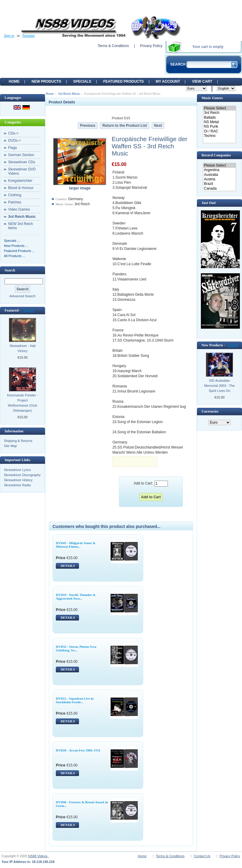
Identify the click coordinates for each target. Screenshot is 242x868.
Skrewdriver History (18, 480)
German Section (21, 155)
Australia (219, 175)
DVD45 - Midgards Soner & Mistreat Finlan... (76, 545)
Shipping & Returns (18, 441)
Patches (15, 202)
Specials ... (12, 241)
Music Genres (212, 98)
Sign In (9, 36)
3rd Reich (219, 113)
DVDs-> (14, 141)
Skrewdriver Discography (22, 475)
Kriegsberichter (20, 181)
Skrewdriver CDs (22, 162)
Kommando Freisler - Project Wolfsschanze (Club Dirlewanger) (23, 403)
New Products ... (16, 246)
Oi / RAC (219, 131)
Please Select (219, 108)
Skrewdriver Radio (17, 485)
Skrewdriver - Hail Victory (23, 348)
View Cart (202, 81)
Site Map (10, 446)
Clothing (15, 195)
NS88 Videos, (39, 856)
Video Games (19, 209)
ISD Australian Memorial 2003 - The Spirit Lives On (219, 386)
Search (10, 270)
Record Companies (216, 155)
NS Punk (219, 127)
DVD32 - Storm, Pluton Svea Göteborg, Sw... (76, 648)
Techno (219, 136)
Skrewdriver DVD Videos (22, 171)
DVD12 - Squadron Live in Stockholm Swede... (75, 700)
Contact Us (202, 856)
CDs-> (13, 133)
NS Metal (219, 122)
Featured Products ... (19, 251)
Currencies (210, 411)
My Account (168, 81)
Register (29, 36)
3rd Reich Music (69, 93)
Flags (12, 148)
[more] (28, 310)
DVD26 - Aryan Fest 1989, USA (78, 750)
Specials (82, 81)
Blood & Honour (21, 188)
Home (14, 81)
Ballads (219, 118)
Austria (219, 179)
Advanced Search (23, 296)
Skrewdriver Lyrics (17, 470)
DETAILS (68, 566)
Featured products (124, 81)
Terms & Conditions (113, 46)
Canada (219, 189)
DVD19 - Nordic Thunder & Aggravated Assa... (76, 597)
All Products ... (15, 256)
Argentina (219, 170)
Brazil (219, 184)
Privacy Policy (151, 46)
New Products (46, 81)
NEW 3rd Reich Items (21, 226)
